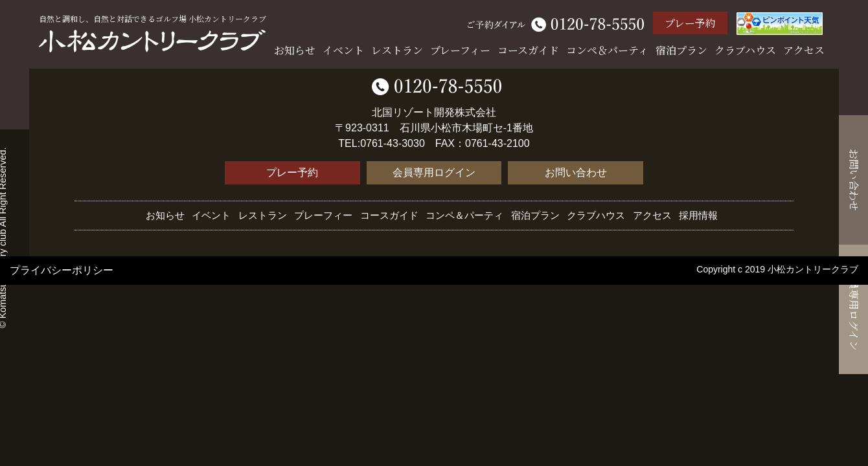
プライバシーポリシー (62, 270)
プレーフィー (460, 50)
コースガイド (528, 50)
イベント (343, 50)
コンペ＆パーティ (607, 50)
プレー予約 (690, 23)
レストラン (397, 50)
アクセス (804, 50)
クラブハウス (745, 50)
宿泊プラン (681, 50)
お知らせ (295, 50)
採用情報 (698, 215)
